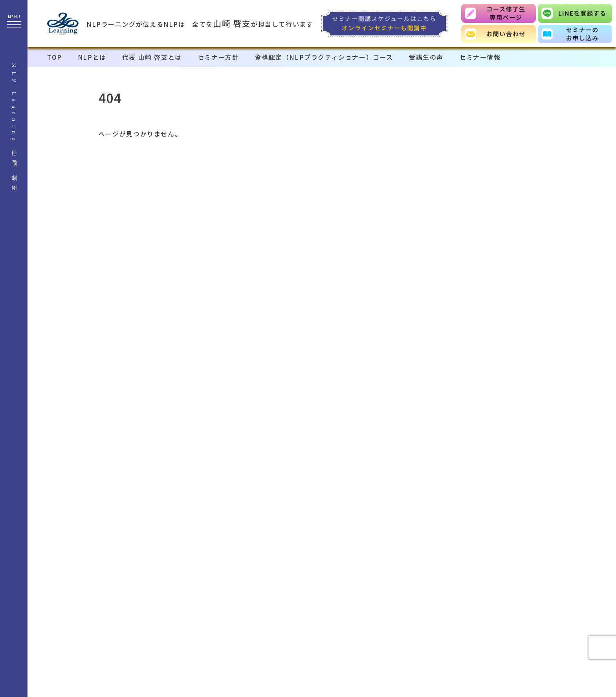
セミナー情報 (480, 57)
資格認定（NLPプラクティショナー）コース (324, 57)
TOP (55, 57)
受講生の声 (426, 57)
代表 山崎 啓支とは (152, 57)
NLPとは (92, 57)
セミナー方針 (218, 57)
